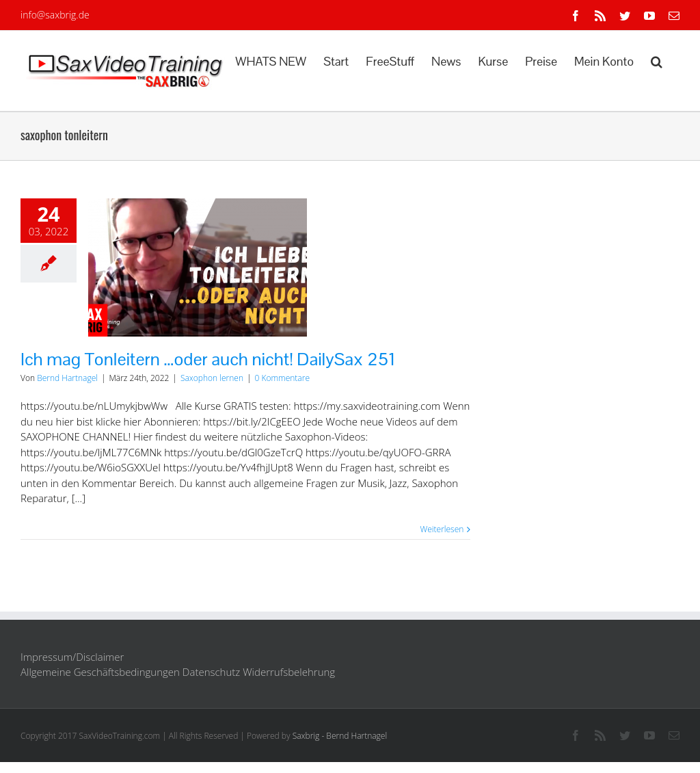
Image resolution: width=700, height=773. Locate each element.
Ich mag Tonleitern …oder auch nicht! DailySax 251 (208, 359)
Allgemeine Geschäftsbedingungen (100, 672)
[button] (657, 60)
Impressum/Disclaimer (72, 657)
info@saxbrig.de (55, 15)
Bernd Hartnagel (67, 378)
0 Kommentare (282, 378)
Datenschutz (211, 672)
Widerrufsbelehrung (289, 672)
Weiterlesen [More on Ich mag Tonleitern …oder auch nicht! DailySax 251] (442, 529)
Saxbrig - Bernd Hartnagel (340, 736)
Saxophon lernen (212, 378)
